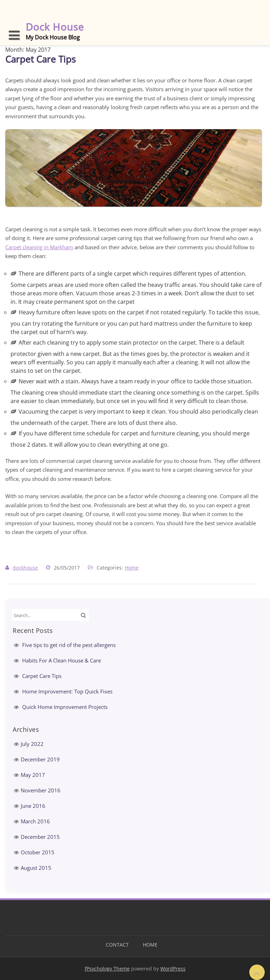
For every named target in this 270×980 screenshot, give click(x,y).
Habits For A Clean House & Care (62, 660)
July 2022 (32, 744)
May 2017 (33, 775)
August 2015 (36, 868)
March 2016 (35, 821)
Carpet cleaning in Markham (39, 247)
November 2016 (41, 790)
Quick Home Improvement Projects (65, 707)
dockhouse (25, 568)
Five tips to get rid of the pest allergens (69, 645)
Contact (117, 945)
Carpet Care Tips (40, 59)
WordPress (173, 969)
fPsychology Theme (107, 969)
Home (132, 568)
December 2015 (40, 837)
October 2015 (38, 852)
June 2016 (33, 806)
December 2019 (40, 759)
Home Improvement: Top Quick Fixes (67, 691)
